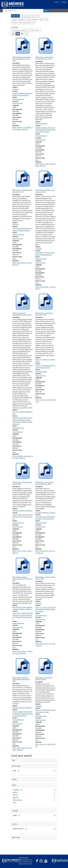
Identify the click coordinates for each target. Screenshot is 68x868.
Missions (22, 609)
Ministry (30, 511)
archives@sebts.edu (18, 99)
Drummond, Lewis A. (25, 420)
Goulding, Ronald (17, 93)
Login (64, 2)
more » (15, 803)
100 (35, 30)
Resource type (16, 766)
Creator (14, 779)
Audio (14, 123)
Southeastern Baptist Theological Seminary (22, 517)
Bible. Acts (15, 412)
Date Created (16, 837)
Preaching (15, 511)
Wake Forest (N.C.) (18, 103)
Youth (46, 124)
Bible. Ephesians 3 (17, 607)
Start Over (15, 16)
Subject (14, 785)
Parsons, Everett (20, 615)
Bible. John (47, 360)
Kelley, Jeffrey (26, 613)
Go (46, 11)
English (57, 2)
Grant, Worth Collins (41, 517)
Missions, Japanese (50, 513)
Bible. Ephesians (28, 607)
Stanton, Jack (39, 366)
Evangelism (16, 89)
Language (15, 811)
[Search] (23, 11)
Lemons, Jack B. (17, 613)
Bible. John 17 (39, 360)
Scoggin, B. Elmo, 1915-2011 (20, 515)
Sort (20, 30)
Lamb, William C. (40, 253)
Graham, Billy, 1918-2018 (19, 418)
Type (13, 760)
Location (15, 824)
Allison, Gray (39, 710)
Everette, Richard (17, 229)
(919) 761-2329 (23, 858)
